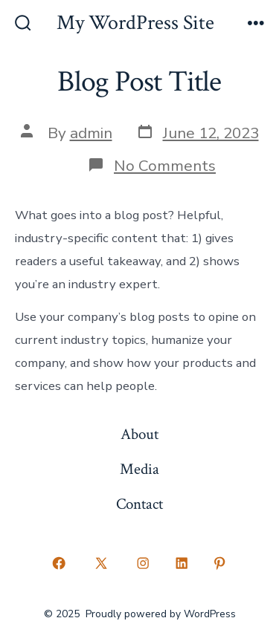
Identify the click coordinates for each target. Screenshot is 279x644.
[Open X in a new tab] (101, 564)
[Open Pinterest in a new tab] (220, 564)
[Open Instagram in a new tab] (144, 564)
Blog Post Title (139, 82)
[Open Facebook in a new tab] (60, 564)
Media (139, 469)
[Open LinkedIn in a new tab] (182, 564)
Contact (139, 504)
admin (91, 133)
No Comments (165, 166)
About (139, 434)
